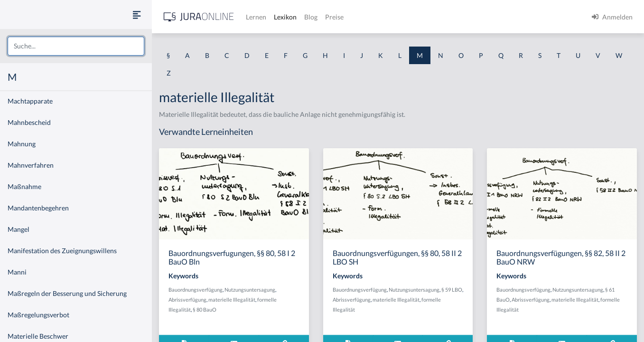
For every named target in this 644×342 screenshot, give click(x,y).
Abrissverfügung (187, 299)
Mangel (19, 229)
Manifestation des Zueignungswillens (62, 251)
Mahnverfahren (31, 165)
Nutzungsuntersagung (250, 290)
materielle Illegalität (232, 299)
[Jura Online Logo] (199, 17)
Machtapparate (30, 101)
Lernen (256, 17)
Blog (311, 17)
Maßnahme (24, 186)
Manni (17, 272)
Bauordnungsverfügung (196, 290)
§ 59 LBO (452, 290)
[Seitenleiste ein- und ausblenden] (137, 14)
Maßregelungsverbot (38, 315)
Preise (334, 17)
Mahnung (22, 144)
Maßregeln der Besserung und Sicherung (67, 293)
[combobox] (76, 46)
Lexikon (285, 17)
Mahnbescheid (29, 122)
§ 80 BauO (205, 309)
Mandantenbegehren (38, 208)
